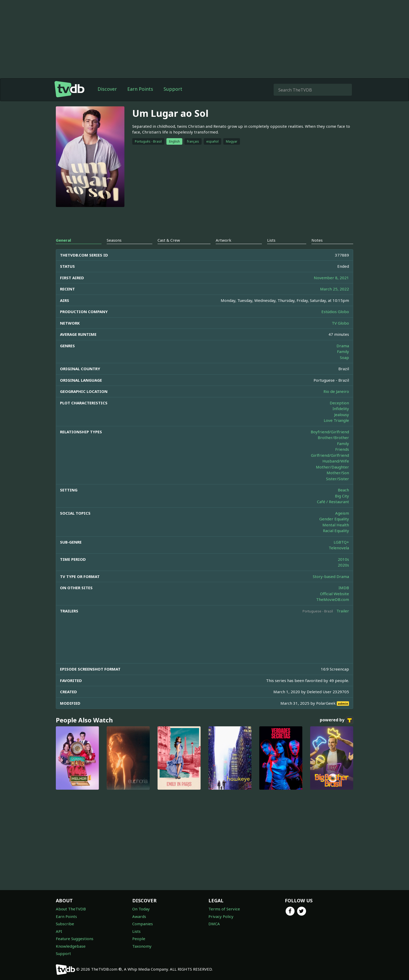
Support (173, 89)
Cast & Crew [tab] (169, 240)
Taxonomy (142, 946)
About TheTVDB (71, 909)
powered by (336, 720)
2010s (343, 559)
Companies (143, 924)
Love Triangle (336, 420)
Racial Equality (336, 531)
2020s (343, 565)
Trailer (343, 611)
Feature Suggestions (75, 939)
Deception (339, 403)
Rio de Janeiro (336, 391)
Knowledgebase (71, 946)
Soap (344, 357)
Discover (107, 89)
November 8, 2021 (331, 278)
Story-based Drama (331, 576)
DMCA (214, 924)
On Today (141, 909)
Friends (342, 449)
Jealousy (342, 415)
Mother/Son (338, 473)
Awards (139, 916)
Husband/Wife (336, 461)
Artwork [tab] (224, 240)
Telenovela (339, 548)
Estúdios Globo (335, 312)
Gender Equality (334, 519)
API (59, 931)
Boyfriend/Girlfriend (330, 432)
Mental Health (336, 525)
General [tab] (63, 240)
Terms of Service (224, 909)
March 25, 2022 (335, 289)
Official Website (335, 594)
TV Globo (340, 323)
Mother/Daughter (332, 467)
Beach (343, 490)
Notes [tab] (317, 240)
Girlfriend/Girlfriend (330, 455)
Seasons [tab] (114, 240)
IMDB (344, 588)
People (139, 939)
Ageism (342, 513)
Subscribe (65, 924)
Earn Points (140, 89)
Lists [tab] (271, 240)
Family (343, 351)
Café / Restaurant (333, 502)
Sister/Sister (338, 479)
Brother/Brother (333, 437)
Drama (343, 346)
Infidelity (341, 409)
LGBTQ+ (341, 542)
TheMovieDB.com (333, 599)
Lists (136, 931)
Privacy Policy (221, 916)
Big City (342, 496)
